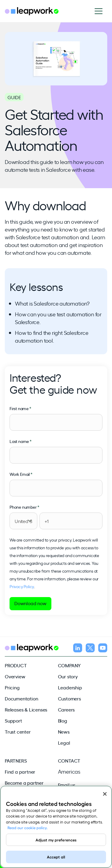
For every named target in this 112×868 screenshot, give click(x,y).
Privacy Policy (22, 586)
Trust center (18, 731)
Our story (68, 676)
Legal (64, 743)
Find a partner (20, 772)
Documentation (21, 698)
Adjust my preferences (56, 840)
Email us (67, 785)
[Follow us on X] (90, 649)
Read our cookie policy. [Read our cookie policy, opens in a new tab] (27, 827)
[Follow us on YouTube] (103, 649)
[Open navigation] (101, 11)
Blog (63, 720)
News (64, 731)
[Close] (105, 794)
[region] (56, 827)
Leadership (70, 687)
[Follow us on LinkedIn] (78, 649)
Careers (66, 709)
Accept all (56, 857)
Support (13, 720)
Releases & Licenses (26, 709)
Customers (69, 698)
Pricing (12, 687)
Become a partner (24, 783)
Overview (15, 676)
